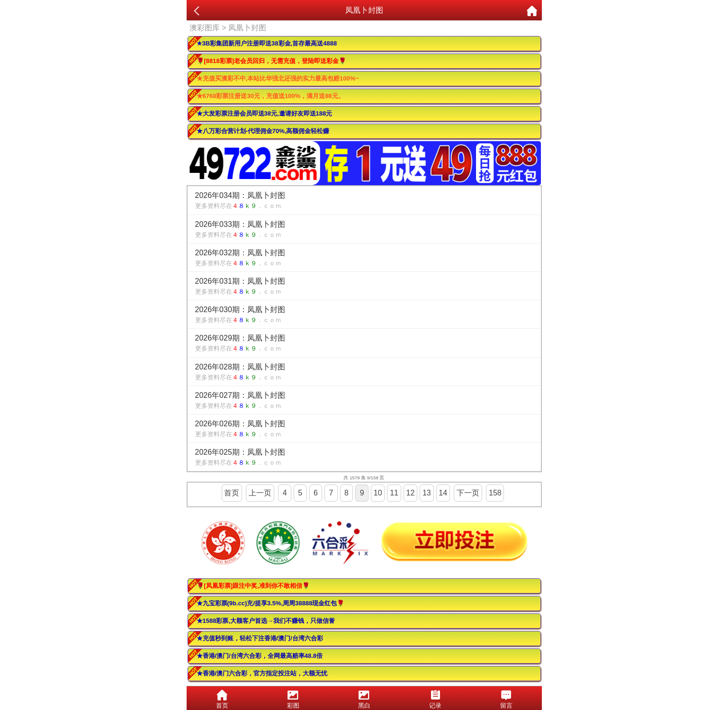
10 (378, 493)
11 (394, 493)
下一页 (468, 493)
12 (411, 493)
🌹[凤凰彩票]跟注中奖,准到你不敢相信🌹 (253, 586)
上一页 (260, 493)
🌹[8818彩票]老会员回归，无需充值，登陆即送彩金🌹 (272, 61)
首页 (232, 493)
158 (495, 493)
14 (443, 493)
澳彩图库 (205, 28)
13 (427, 493)
